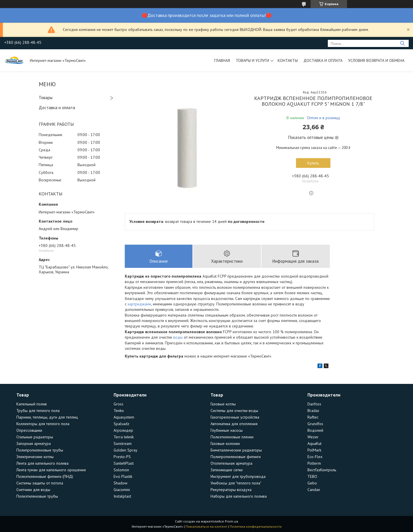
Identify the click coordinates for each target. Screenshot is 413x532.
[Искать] (402, 43)
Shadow (120, 483)
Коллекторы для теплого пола (43, 424)
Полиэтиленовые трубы (37, 496)
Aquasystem (124, 417)
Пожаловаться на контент (206, 526)
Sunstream (123, 443)
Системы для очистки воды (234, 411)
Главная (222, 60)
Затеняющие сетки (227, 470)
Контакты (288, 60)
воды (178, 337)
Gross (118, 404)
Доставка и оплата (323, 60)
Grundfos (315, 424)
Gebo (312, 483)
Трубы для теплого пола (38, 411)
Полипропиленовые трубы (40, 450)
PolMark (314, 450)
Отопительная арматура (231, 463)
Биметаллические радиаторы (236, 450)
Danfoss (314, 404)
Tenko (119, 411)
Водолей (315, 430)
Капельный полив (32, 404)
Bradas (313, 411)
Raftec (313, 417)
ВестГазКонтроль (322, 470)
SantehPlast (124, 463)
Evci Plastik (123, 476)
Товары (46, 98)
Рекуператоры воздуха (231, 490)
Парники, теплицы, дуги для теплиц (47, 417)
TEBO (312, 476)
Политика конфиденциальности (256, 526)
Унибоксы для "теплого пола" (236, 483)
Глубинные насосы (227, 430)
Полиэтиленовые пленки (232, 437)
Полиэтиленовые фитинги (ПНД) (45, 476)
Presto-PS (122, 457)
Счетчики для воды (33, 490)
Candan (314, 490)
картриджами (139, 304)
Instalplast (122, 496)
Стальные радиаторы (35, 437)
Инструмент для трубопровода (238, 476)
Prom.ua (231, 521)
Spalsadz (121, 424)
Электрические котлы (35, 457)
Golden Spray (125, 450)
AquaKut (314, 443)
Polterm (314, 463)
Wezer (313, 437)
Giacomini (122, 490)
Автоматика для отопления (234, 424)
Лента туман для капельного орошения (51, 470)
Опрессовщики (29, 430)
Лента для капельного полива (42, 463)
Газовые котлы (223, 404)
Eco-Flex (315, 457)
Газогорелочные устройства (235, 417)
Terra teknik (124, 437)
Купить (313, 163)
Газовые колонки (225, 443)
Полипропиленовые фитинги (236, 457)
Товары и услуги (252, 60)
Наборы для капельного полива (239, 496)
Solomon (121, 470)
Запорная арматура (34, 443)
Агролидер (123, 430)
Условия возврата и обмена (376, 60)
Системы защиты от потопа (40, 483)
